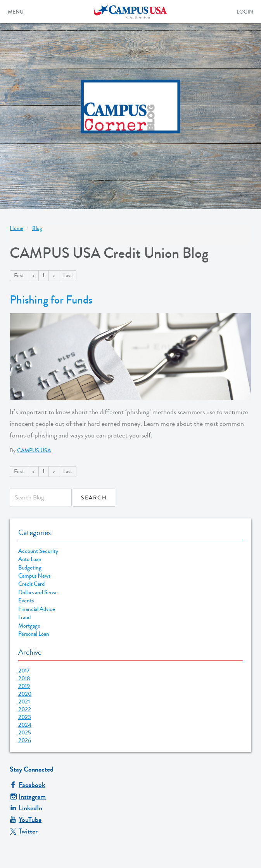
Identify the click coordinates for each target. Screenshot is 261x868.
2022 (25, 709)
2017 (24, 671)
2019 (24, 686)
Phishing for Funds (51, 300)
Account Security (38, 551)
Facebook (27, 785)
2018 (24, 678)
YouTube (26, 820)
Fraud (24, 617)
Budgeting (30, 568)
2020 (25, 694)
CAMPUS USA (34, 451)
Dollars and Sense (38, 593)
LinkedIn (26, 808)
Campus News (34, 576)
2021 (24, 702)
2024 (25, 725)
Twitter (24, 831)
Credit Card (31, 584)
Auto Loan (30, 559)
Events (26, 601)
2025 (25, 732)
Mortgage (29, 626)
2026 (25, 740)
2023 (25, 717)
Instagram (28, 796)
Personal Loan (34, 634)
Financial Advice (37, 609)
